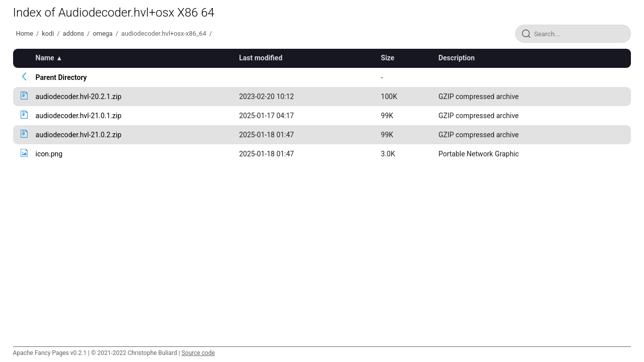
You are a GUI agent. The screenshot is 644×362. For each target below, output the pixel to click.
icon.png (49, 154)
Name (45, 58)
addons (73, 33)
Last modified (261, 58)
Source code (198, 353)
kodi (48, 33)
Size (388, 58)
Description (456, 58)
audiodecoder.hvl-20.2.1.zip (79, 97)
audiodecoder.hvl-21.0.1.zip (79, 116)
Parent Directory (61, 77)
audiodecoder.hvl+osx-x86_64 (164, 33)
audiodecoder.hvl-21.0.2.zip (79, 135)
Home (25, 33)
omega (102, 33)
